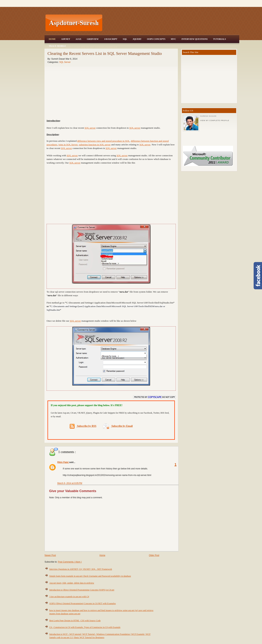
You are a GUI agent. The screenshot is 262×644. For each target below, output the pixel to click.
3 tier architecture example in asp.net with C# (69, 597)
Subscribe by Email (118, 426)
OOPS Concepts (156, 39)
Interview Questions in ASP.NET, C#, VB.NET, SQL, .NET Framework (81, 569)
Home (52, 39)
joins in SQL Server (68, 145)
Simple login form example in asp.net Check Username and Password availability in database (90, 576)
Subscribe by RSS (83, 426)
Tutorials (219, 39)
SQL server (90, 128)
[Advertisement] (171, 23)
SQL (125, 39)
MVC (173, 39)
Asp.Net (66, 39)
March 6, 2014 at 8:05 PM (70, 483)
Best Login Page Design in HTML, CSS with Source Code (75, 621)
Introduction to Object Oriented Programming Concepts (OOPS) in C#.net (82, 590)
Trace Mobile (57, 46)
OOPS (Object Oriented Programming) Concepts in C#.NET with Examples (83, 603)
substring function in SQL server (95, 145)
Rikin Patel (63, 462)
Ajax (78, 39)
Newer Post (50, 555)
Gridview (93, 39)
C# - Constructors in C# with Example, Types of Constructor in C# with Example (85, 627)
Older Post (154, 555)
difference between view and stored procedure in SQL (103, 141)
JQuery (137, 39)
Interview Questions (194, 39)
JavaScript (111, 39)
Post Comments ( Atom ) (70, 562)
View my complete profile (215, 120)
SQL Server (65, 62)
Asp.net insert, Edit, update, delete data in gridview (72, 583)
